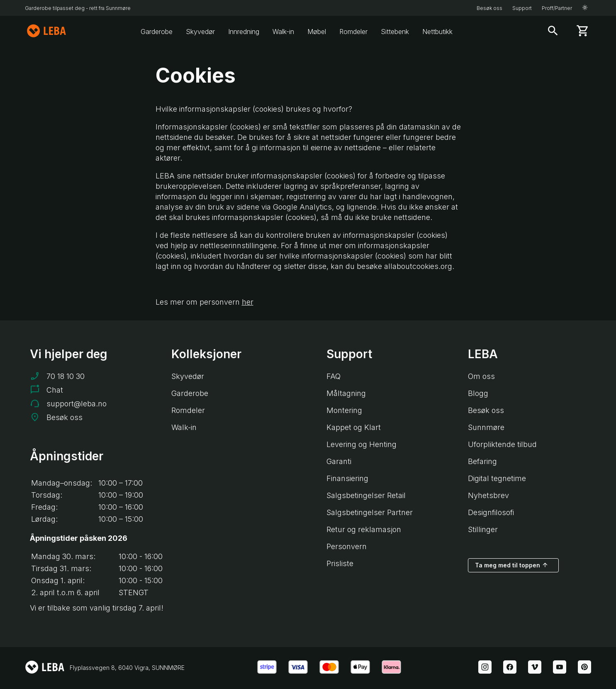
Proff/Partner (557, 8)
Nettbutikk (437, 32)
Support (522, 8)
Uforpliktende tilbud (502, 444)
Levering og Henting (362, 444)
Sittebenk (395, 32)
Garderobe (157, 32)
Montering (344, 410)
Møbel (317, 32)
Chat (55, 390)
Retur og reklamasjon (364, 529)
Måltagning (346, 393)
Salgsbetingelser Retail (366, 495)
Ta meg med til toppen (512, 565)
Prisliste (340, 563)
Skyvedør (200, 32)
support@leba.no (77, 404)
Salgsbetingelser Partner (370, 512)
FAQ (334, 376)
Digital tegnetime (497, 478)
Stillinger (483, 529)
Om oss (481, 376)
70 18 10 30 (66, 376)
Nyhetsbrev (488, 495)
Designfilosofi (491, 512)
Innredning (244, 32)
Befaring (482, 461)
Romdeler (353, 32)
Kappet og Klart (354, 427)
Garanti (339, 461)
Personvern (347, 546)
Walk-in (283, 32)
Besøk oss (489, 8)
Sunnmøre (486, 427)
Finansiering (347, 478)
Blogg (478, 393)
